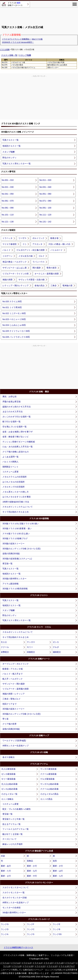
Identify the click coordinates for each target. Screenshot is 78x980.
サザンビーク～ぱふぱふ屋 (15, 268)
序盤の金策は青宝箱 (12, 402)
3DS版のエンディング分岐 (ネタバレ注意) (21, 549)
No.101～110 (8, 215)
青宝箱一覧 (7, 564)
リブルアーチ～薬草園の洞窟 (16, 689)
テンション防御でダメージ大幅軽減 (19, 442)
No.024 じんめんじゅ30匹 (14, 325)
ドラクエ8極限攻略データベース (18, 947)
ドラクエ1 (5, 963)
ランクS (31, 934)
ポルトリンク (38, 238)
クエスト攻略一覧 (9, 55)
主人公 (4, 642)
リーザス (22, 238)
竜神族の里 (67, 286)
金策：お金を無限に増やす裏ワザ (18, 432)
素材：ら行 (58, 876)
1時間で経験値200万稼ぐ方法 (16, 502)
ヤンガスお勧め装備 (49, 784)
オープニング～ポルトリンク (16, 664)
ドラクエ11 (40, 966)
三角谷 (54, 286)
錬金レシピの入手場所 (13, 844)
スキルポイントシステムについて (18, 507)
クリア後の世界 (9, 724)
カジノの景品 (46, 799)
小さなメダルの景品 (49, 794)
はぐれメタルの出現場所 (14, 482)
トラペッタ (7, 238)
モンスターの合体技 (12, 908)
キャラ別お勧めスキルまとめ (16, 512)
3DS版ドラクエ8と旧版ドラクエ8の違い (21, 524)
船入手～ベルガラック (13, 679)
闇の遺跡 (37, 268)
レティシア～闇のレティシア (16, 286)
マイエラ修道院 (9, 244)
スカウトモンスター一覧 (14, 893)
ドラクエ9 (17, 966)
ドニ (24, 244)
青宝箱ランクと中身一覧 (14, 819)
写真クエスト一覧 (11, 140)
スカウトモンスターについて (16, 887)
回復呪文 (31, 652)
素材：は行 (58, 871)
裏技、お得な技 (9, 396)
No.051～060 (45, 194)
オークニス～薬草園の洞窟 (47, 274)
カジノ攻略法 (7, 799)
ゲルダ (56, 647)
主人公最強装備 (8, 769)
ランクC (31, 929)
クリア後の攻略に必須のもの (16, 452)
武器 (3, 856)
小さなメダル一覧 (9, 794)
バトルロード (57, 250)
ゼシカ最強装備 (8, 774)
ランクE (56, 924)
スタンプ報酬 (25, 55)
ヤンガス (31, 642)
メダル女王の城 (25, 256)
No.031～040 (45, 187)
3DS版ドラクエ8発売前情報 (15, 589)
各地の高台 (40, 286)
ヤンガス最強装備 (48, 769)
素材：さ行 (58, 866)
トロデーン (7, 256)
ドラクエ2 (16, 963)
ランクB (56, 929)
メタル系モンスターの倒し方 (16, 492)
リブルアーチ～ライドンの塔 (16, 274)
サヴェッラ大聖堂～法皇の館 (32, 280)
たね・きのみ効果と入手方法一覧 (18, 447)
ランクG (5, 924)
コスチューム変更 (11, 472)
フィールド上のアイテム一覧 (16, 829)
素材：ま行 (6, 876)
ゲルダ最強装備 (47, 779)
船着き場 (54, 238)
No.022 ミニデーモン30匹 (14, 313)
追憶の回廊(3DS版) (11, 554)
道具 (55, 861)
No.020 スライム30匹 (12, 301)
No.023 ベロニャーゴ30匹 (14, 319)
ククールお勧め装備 (49, 789)
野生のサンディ (9, 158)
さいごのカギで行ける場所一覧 (17, 417)
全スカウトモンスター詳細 (15, 898)
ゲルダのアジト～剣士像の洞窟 (31, 250)
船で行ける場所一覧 (12, 422)
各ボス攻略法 (8, 757)
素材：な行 (32, 871)
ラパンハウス (39, 262)
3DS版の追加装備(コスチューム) (17, 559)
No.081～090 (8, 208)
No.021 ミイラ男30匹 (12, 307)
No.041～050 (8, 194)
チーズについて (9, 839)
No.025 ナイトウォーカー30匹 (16, 331)
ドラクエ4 (37, 963)
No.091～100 (45, 208)
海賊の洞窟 (7, 280)
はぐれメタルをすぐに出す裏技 (17, 497)
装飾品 (30, 861)
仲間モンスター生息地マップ (16, 746)
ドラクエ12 (52, 966)
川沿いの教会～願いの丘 (59, 244)
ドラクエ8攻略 (5, 49)
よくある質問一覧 (11, 457)
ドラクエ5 (48, 963)
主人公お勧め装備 (9, 784)
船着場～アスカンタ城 (13, 669)
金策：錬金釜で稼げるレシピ (16, 437)
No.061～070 (8, 201)
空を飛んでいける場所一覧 (15, 427)
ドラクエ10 (28, 966)
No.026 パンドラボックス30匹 (16, 337)
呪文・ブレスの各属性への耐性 (17, 809)
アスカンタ (37, 244)
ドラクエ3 (26, 963)
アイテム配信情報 (11, 584)
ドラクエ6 (59, 963)
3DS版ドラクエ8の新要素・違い (17, 528)
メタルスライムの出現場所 (15, 477)
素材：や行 (32, 876)
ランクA (5, 934)
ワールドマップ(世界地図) (14, 741)
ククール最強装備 (48, 774)
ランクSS (57, 934)
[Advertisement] (39, 15)
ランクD (5, 929)
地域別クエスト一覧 (12, 146)
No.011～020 (45, 180)
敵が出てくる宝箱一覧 (13, 834)
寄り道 (5, 719)
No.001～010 (8, 180)
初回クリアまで (9, 704)
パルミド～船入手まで (13, 674)
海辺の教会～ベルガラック (15, 262)
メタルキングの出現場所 (14, 487)
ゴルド (41, 256)
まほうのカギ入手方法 (13, 412)
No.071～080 (45, 201)
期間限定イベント (11, 467)
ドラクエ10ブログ (67, 966)
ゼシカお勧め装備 (9, 789)
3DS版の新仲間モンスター (14, 579)
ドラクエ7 (70, 963)
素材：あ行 (6, 866)
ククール (5, 647)
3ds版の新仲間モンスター (14, 912)
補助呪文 (57, 652)
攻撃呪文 (5, 652)
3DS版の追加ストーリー (13, 544)
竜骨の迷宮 (52, 268)
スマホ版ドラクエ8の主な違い (16, 534)
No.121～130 (8, 222)
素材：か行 (32, 866)
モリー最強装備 (8, 779)
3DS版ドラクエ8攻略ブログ (15, 538)
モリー (30, 647)
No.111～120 (45, 215)
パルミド (6, 250)
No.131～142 (45, 222)
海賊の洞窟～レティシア (14, 694)
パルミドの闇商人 (11, 462)
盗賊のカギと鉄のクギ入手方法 (17, 407)
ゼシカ (56, 642)
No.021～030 (8, 187)
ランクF (31, 924)
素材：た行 (6, 871)
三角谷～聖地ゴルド (12, 699)
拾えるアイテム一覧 (12, 824)
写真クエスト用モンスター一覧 (17, 164)
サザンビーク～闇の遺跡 (14, 684)
